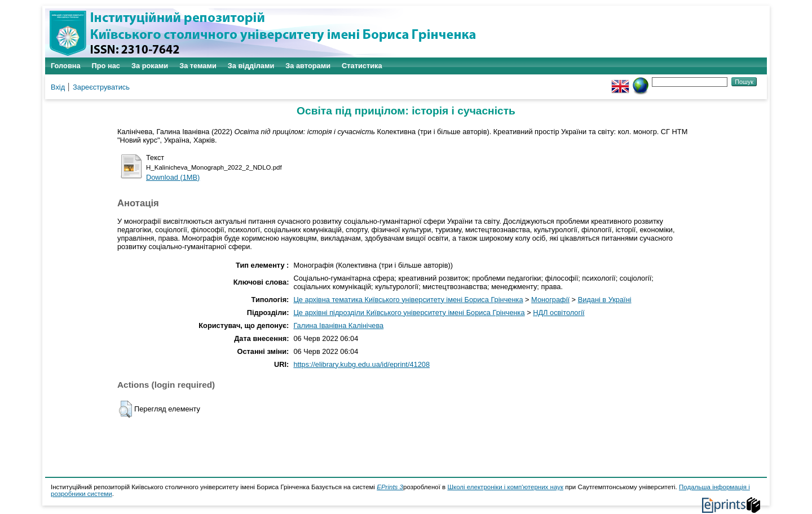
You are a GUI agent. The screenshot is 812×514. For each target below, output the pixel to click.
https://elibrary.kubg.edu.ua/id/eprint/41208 (361, 364)
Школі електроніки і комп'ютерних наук (505, 487)
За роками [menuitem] (150, 66)
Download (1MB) (173, 177)
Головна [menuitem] (66, 66)
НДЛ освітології (559, 313)
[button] (125, 409)
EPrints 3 (390, 487)
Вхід (58, 87)
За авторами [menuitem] (308, 66)
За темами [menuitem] (198, 66)
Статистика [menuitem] (362, 66)
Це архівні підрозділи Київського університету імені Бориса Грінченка (409, 313)
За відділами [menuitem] (251, 66)
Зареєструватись (101, 87)
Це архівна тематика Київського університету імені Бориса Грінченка (408, 300)
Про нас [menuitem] (106, 66)
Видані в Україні (605, 300)
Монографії (550, 300)
